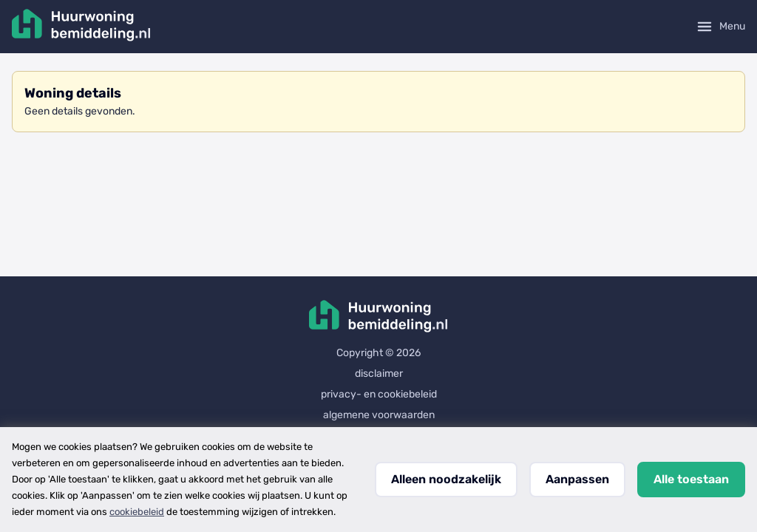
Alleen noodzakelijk (446, 479)
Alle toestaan (691, 479)
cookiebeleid (137, 512)
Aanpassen (577, 479)
